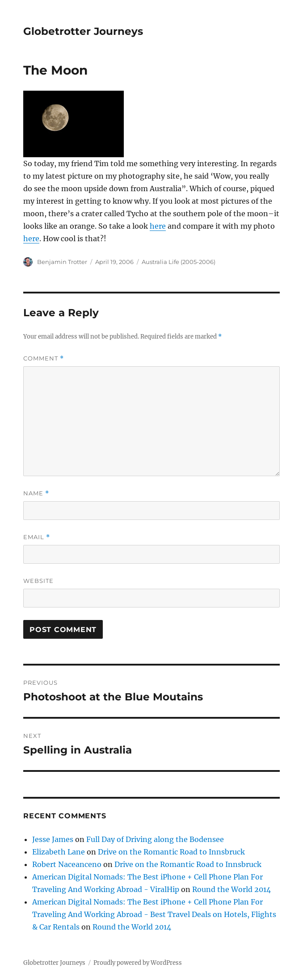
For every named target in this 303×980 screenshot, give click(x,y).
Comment (44, 358)
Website (38, 581)
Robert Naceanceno (67, 864)
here (158, 226)
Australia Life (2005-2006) (179, 262)
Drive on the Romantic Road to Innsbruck (171, 852)
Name (36, 493)
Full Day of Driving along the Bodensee (155, 839)
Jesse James (53, 839)
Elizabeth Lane (59, 852)
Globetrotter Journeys (83, 31)
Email (37, 537)
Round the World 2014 (231, 889)
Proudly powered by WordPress (138, 963)
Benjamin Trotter (62, 262)
